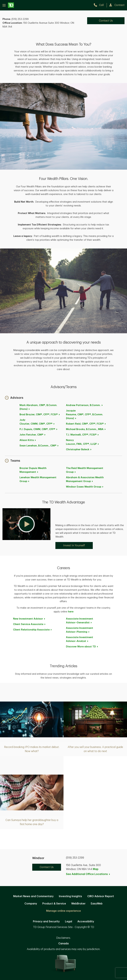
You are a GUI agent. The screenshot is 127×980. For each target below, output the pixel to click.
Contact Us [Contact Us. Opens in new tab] (106, 21)
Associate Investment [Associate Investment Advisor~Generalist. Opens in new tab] (80, 621)
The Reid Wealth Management (85, 470)
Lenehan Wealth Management (38, 479)
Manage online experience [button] (63, 911)
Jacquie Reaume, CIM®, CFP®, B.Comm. (85, 415)
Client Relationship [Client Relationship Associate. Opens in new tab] (33, 630)
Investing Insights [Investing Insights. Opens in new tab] (70, 896)
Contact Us (47, 867)
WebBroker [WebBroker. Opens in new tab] (78, 904)
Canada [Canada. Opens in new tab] (63, 944)
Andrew (85, 405)
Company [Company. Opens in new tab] (31, 904)
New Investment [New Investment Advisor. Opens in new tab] (29, 619)
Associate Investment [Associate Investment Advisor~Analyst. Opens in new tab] (80, 639)
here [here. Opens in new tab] (71, 612)
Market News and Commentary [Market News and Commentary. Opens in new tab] (33, 896)
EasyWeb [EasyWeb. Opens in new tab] (97, 904)
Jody (37, 422)
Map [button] (96, 869)
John (33, 435)
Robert (86, 424)
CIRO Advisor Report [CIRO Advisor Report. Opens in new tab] (101, 896)
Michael (86, 429)
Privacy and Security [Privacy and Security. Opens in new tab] (46, 922)
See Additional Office (88, 874)
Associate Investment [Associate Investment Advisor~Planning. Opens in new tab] (80, 630)
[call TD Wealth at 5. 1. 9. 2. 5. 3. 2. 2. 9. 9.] (100, 5)
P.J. (39, 429)
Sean (39, 446)
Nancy (83, 442)
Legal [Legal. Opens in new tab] (69, 922)
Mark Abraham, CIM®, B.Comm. (38, 407)
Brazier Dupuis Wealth (33, 470)
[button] (14, 398)
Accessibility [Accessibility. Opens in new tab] (86, 922)
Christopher (79, 449)
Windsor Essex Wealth (85, 487)
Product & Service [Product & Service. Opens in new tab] (54, 904)
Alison (28, 440)
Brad (40, 415)
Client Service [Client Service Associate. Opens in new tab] (29, 624)
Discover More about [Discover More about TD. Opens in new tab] (82, 647)
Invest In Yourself (74, 545)
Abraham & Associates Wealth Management (85, 479)
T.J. (83, 435)
